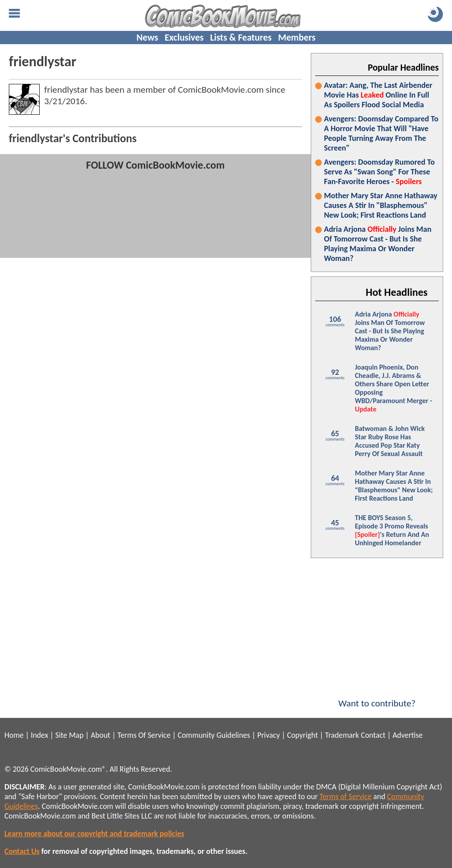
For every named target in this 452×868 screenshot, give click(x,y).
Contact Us (22, 851)
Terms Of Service (144, 735)
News (147, 38)
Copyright (302, 735)
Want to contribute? (377, 698)
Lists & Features (241, 38)
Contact (373, 735)
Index (40, 735)
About (100, 735)
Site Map (69, 735)
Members (297, 38)
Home (14, 735)
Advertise (407, 735)
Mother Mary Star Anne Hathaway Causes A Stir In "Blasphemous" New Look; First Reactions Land (381, 205)
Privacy (269, 735)
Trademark (342, 735)
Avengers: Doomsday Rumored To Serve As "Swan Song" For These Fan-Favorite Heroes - (379, 172)
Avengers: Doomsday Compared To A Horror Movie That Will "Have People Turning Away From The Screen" (381, 133)
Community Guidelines (214, 735)
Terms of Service (346, 796)
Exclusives (184, 38)
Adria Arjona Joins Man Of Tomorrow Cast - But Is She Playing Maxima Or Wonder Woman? (378, 244)
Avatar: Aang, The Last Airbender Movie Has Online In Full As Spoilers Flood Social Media (378, 95)
